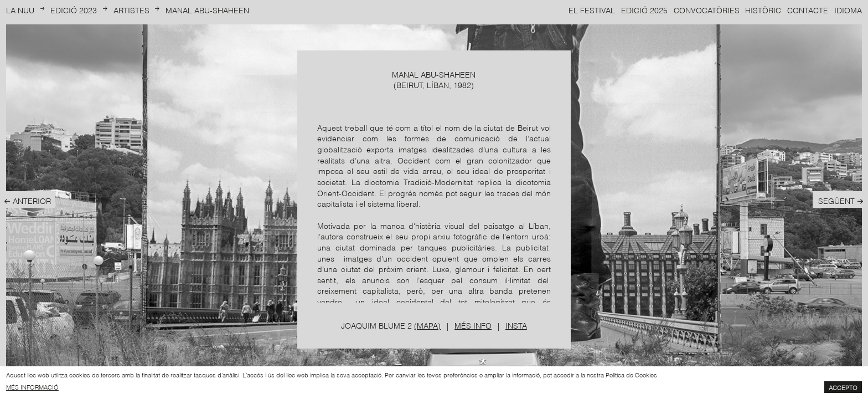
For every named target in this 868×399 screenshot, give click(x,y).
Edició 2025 (644, 10)
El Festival (592, 10)
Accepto (843, 387)
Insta (516, 325)
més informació (32, 387)
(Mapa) (427, 325)
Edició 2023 (74, 10)
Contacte (808, 10)
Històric (763, 10)
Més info (473, 325)
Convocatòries (707, 10)
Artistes (131, 10)
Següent (836, 200)
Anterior (32, 200)
